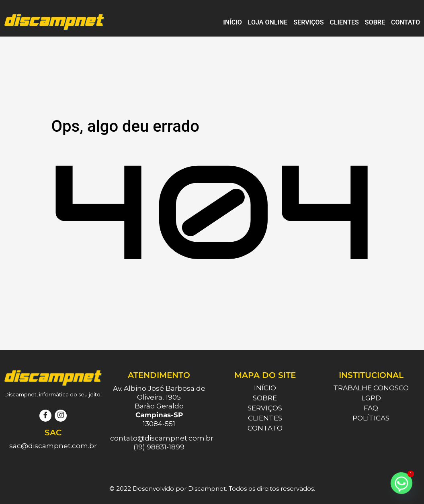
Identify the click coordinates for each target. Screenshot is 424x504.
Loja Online (268, 22)
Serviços (308, 22)
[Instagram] (61, 416)
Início (232, 22)
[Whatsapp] (401, 483)
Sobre (375, 22)
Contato (406, 22)
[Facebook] (45, 416)
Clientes (344, 22)
